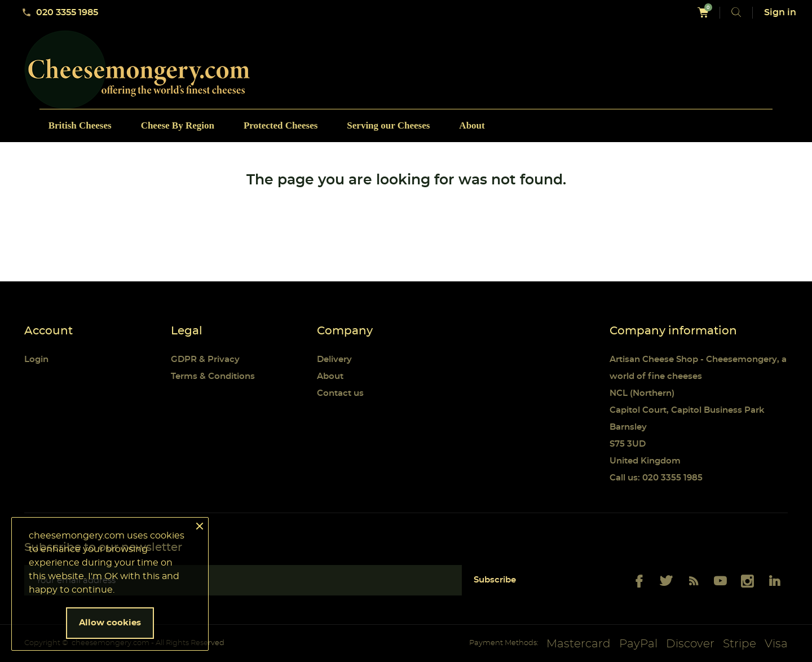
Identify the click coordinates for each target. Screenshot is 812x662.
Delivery (334, 359)
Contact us (340, 393)
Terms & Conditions (213, 376)
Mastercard (579, 644)
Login (36, 359)
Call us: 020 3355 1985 (656, 478)
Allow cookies (110, 623)
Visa (776, 644)
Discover (690, 644)
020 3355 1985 (60, 12)
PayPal (638, 644)
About (330, 376)
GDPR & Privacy (205, 359)
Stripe (740, 644)
